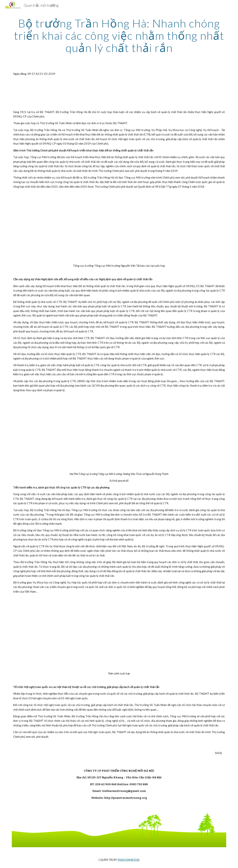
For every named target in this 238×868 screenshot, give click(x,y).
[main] (119, 35)
